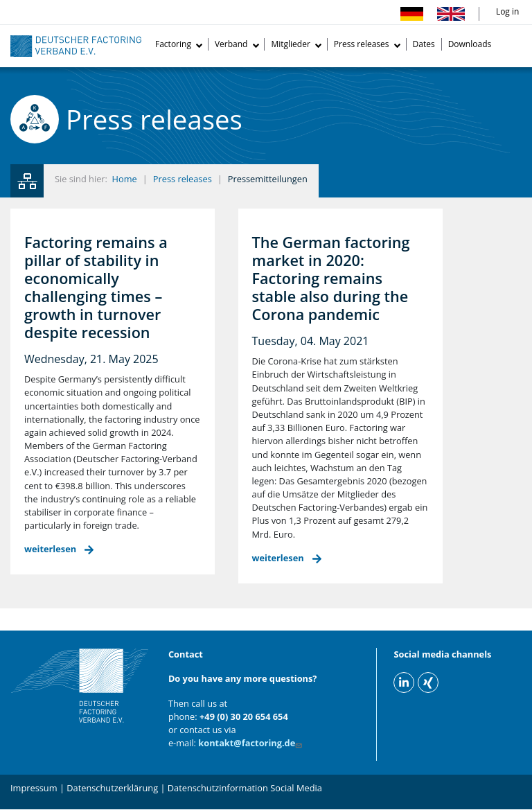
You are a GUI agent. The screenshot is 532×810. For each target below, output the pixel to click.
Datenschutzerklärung (112, 788)
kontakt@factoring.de (251, 743)
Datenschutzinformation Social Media (245, 788)
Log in (508, 11)
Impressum (34, 788)
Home (125, 179)
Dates (424, 44)
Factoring (173, 44)
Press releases (362, 44)
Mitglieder (290, 44)
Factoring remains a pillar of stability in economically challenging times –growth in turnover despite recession (96, 287)
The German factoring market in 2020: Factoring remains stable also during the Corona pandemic (331, 278)
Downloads (470, 44)
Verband (231, 44)
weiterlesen (50, 549)
